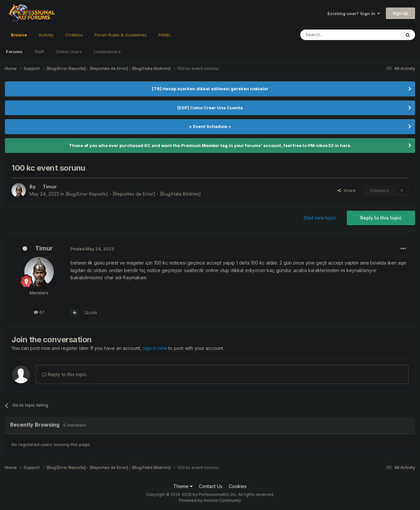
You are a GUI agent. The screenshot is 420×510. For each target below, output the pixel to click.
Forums (14, 52)
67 (39, 312)
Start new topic (320, 218)
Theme (183, 486)
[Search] (334, 35)
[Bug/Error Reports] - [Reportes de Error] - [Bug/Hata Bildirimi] (133, 194)
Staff (39, 52)
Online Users (69, 52)
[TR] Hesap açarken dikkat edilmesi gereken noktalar (210, 89)
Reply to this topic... (66, 374)
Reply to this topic (381, 218)
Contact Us (211, 486)
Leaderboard (107, 52)
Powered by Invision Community (210, 500)
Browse (19, 38)
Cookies (238, 486)
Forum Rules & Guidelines (121, 35)
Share (346, 190)
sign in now (155, 348)
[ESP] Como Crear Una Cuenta (210, 108)
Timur (44, 248)
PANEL (165, 35)
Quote (91, 312)
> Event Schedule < (210, 126)
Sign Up (400, 13)
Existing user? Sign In (354, 13)
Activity (46, 35)
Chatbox (74, 35)
